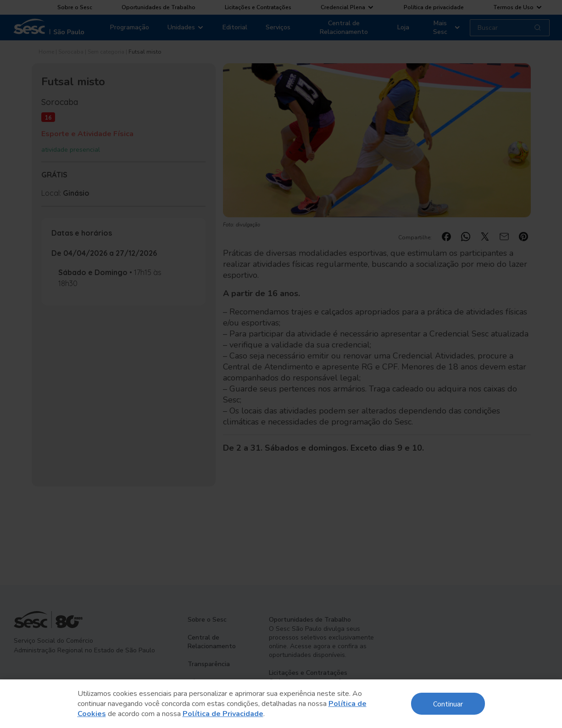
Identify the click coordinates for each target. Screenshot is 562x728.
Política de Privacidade (223, 714)
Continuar (448, 703)
